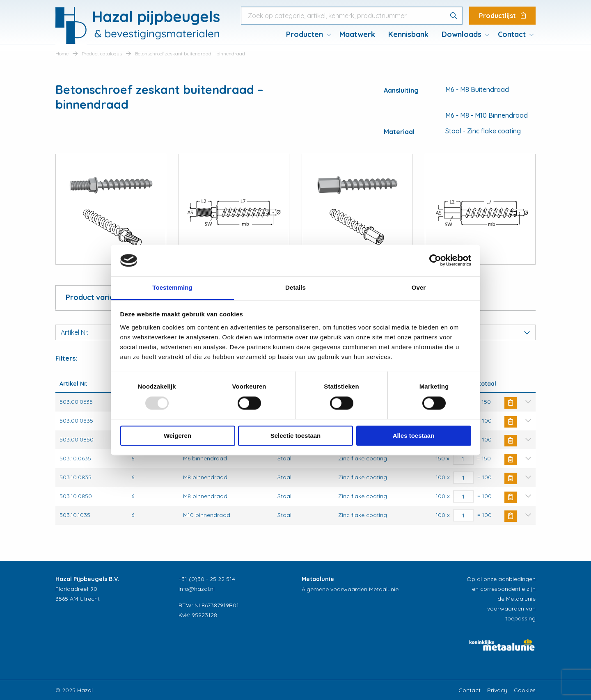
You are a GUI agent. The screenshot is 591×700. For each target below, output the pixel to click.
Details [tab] (295, 287)
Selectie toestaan (296, 436)
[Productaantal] (463, 459)
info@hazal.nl (197, 589)
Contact (512, 34)
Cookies (525, 690)
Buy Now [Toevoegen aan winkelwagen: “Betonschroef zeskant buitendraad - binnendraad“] (511, 403)
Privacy (497, 690)
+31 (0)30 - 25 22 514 (207, 579)
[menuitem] (306, 34)
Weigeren (178, 436)
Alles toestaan (414, 436)
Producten (305, 34)
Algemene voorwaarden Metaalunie (350, 589)
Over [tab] (419, 287)
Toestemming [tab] (172, 287)
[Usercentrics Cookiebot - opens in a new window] (435, 261)
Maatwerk (357, 34)
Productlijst (502, 16)
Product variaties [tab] (96, 297)
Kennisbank (408, 34)
